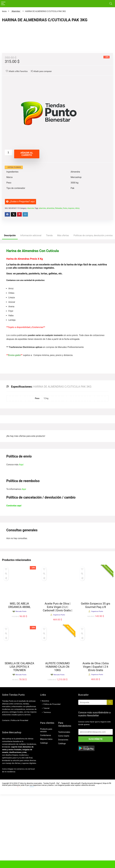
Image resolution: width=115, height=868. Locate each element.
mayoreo (71, 282)
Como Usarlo (64, 809)
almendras (50, 282)
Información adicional (31, 309)
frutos (65, 282)
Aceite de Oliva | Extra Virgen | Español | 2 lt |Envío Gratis (96, 740)
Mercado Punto (21, 748)
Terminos (47, 786)
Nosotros (45, 775)
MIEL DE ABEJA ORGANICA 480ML (19, 679)
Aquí (21, 538)
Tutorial (46, 782)
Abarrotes (16, 11)
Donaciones (63, 813)
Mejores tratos (46, 813)
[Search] (111, 4)
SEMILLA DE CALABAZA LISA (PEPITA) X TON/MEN (19, 740)
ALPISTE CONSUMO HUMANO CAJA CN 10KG (57, 740)
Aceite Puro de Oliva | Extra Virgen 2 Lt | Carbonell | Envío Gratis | (57, 681)
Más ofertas (63, 309)
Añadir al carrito (27, 228)
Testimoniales (64, 806)
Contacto (6, 794)
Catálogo (44, 817)
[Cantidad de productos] (8, 226)
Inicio (4, 11)
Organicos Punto (59, 688)
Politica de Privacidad (19, 794)
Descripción (10, 309)
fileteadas (59, 282)
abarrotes (43, 282)
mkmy (77, 282)
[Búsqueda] (110, 776)
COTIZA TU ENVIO (14, 241)
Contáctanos (46, 809)
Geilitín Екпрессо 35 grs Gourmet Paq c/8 (96, 679)
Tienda (49, 309)
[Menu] (3, 4)
